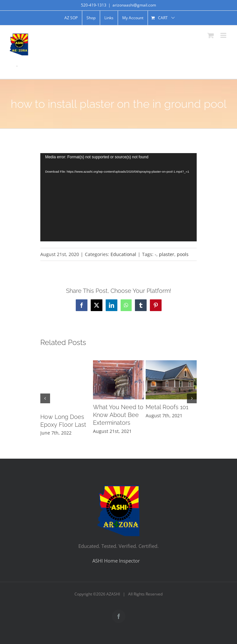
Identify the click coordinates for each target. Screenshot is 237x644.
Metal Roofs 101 (167, 407)
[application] (118, 197)
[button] (45, 398)
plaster (167, 254)
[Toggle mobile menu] (224, 35)
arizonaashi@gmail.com (134, 5)
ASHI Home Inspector (116, 561)
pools (183, 254)
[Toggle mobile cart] (211, 35)
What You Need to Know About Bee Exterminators (118, 415)
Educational (123, 254)
